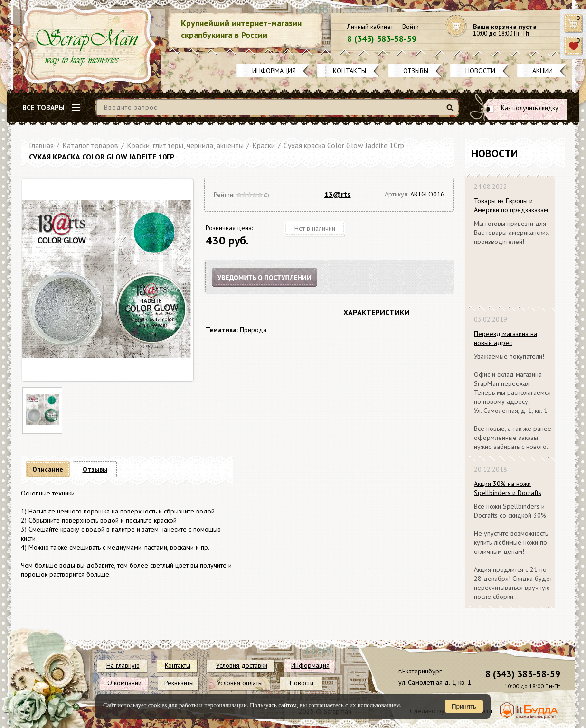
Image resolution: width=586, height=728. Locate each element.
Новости (480, 71)
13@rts (338, 194)
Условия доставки (242, 665)
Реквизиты (179, 683)
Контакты (350, 71)
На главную (123, 665)
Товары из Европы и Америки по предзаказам (511, 205)
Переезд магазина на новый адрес (506, 338)
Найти (451, 111)
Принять (464, 706)
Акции (543, 71)
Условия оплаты (240, 683)
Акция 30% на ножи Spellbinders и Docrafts (508, 488)
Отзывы (416, 71)
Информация (274, 71)
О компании (124, 683)
